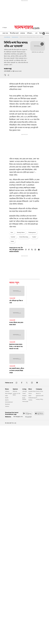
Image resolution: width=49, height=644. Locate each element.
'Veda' (12, 241)
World (7, 398)
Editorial (15, 391)
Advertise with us (40, 396)
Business (7, 404)
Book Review (24, 398)
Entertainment (15, 37)
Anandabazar (7, 37)
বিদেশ (41, 33)
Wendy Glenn (21, 232)
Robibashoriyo (32, 398)
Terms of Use (39, 391)
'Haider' (34, 237)
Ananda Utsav (32, 391)
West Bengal (8, 393)
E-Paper (5, 27)
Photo (30, 393)
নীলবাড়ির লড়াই (14, 33)
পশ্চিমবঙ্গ (30, 33)
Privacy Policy (39, 399)
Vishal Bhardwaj (24, 237)
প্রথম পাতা (5, 33)
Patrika (30, 400)
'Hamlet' (13, 237)
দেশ (36, 33)
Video (30, 396)
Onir (12, 232)
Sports (7, 400)
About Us (38, 393)
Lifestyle (25, 391)
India (6, 396)
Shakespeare (32, 232)
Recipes (24, 396)
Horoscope (25, 401)
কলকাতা (23, 33)
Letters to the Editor (16, 394)
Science (7, 406)
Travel (24, 393)
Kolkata (7, 391)
